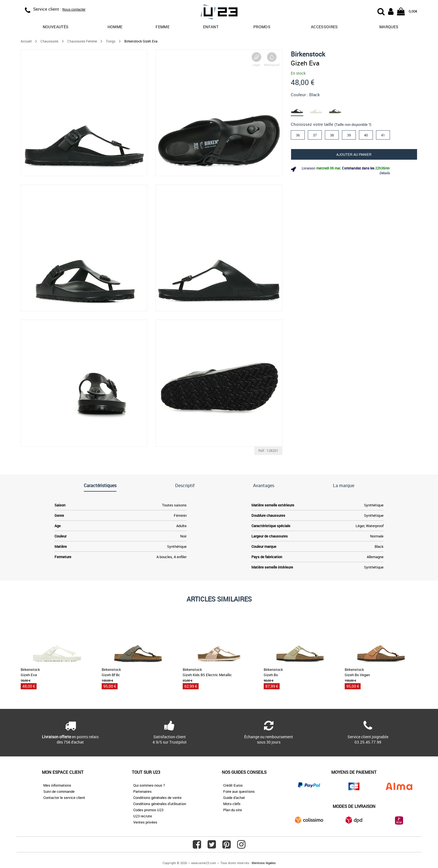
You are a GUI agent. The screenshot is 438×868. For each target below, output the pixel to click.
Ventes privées (145, 822)
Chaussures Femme (82, 41)
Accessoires (324, 27)
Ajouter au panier (354, 154)
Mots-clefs (232, 804)
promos (262, 27)
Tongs (111, 41)
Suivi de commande (59, 791)
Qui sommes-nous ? (149, 785)
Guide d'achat (234, 798)
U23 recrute (143, 816)
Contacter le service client (64, 798)
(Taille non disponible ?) (353, 124)
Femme (163, 27)
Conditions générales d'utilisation (160, 804)
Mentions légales (264, 863)
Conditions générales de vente (157, 798)
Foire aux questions (239, 791)
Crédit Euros (233, 785)
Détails (385, 173)
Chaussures (49, 41)
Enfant (211, 27)
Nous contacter (74, 9)
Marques (389, 27)
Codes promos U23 (148, 810)
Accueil (26, 41)
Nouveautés (56, 27)
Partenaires (142, 791)
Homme (115, 27)
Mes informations (57, 785)
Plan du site (233, 810)
